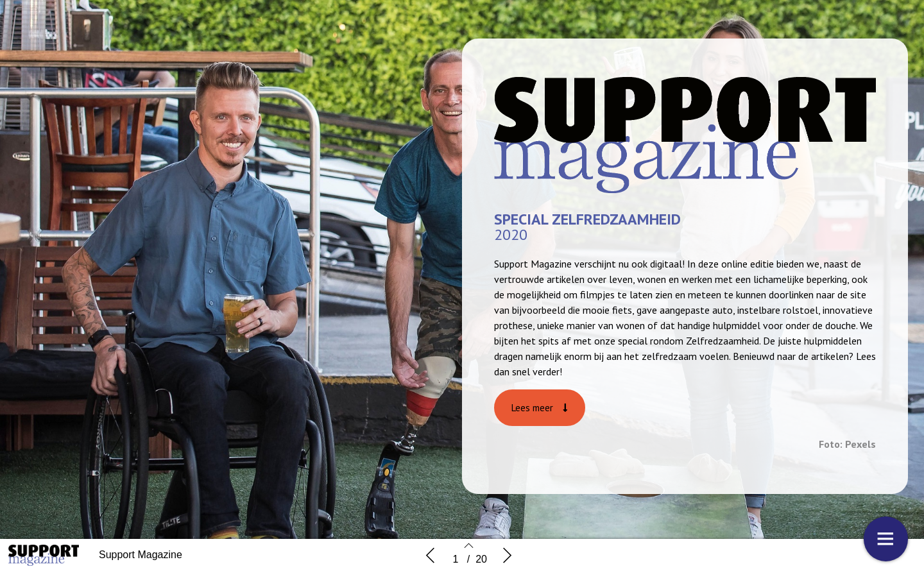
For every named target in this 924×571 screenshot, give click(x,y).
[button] (540, 408)
